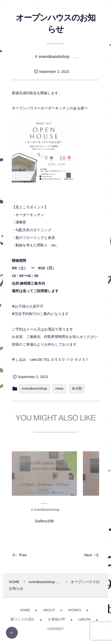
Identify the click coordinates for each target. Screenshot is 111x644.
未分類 (77, 389)
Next (92, 555)
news (59, 389)
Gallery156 (44, 523)
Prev (19, 555)
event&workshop (54, 56)
